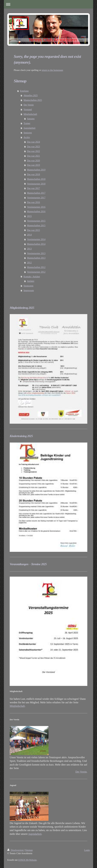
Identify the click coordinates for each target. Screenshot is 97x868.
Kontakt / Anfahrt (32, 277)
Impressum (29, 290)
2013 (29, 249)
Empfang (24, 91)
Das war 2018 (33, 174)
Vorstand (28, 109)
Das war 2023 (33, 146)
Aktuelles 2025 (31, 95)
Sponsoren (28, 286)
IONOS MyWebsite (27, 860)
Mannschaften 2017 (36, 193)
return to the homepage (52, 70)
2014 (29, 235)
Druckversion (16, 850)
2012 (29, 263)
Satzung (31, 119)
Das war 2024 (33, 142)
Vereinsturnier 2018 (36, 184)
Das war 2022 (33, 151)
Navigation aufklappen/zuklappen (48, 4)
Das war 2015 (33, 230)
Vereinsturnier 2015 (36, 221)
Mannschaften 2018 (36, 179)
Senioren (28, 133)
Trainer (27, 123)
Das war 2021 (33, 156)
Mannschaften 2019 (36, 170)
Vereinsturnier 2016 (36, 207)
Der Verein (28, 105)
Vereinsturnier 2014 (36, 239)
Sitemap (29, 850)
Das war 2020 (33, 161)
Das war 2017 (33, 188)
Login (87, 850)
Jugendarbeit (29, 128)
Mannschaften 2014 (36, 244)
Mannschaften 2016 (36, 211)
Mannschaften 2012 (36, 267)
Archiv (27, 137)
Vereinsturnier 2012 (36, 272)
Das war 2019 (33, 165)
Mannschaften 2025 (33, 100)
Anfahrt (31, 281)
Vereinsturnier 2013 (36, 253)
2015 (29, 216)
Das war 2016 (33, 202)
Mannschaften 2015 (36, 225)
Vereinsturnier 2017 (36, 198)
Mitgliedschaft (30, 114)
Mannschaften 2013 (36, 258)
